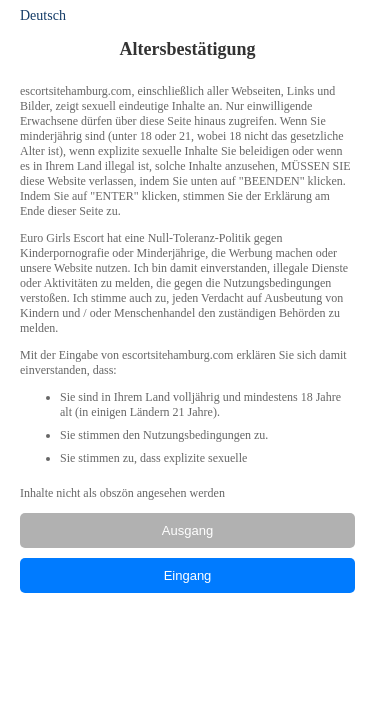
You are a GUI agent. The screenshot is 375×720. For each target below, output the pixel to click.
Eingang (188, 575)
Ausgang (187, 530)
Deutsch (43, 15)
